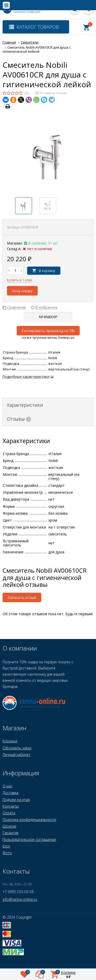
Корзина (10, 741)
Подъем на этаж (16, 800)
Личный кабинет (17, 755)
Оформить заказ (17, 748)
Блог (6, 846)
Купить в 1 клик (20, 280)
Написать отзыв (22, 597)
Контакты (11, 806)
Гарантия (10, 833)
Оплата (9, 813)
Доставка (10, 793)
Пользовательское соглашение (29, 839)
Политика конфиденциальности (29, 819)
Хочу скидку (22, 291)
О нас (7, 786)
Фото (7, 853)
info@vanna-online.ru (20, 899)
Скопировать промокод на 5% (48, 331)
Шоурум (9, 826)
